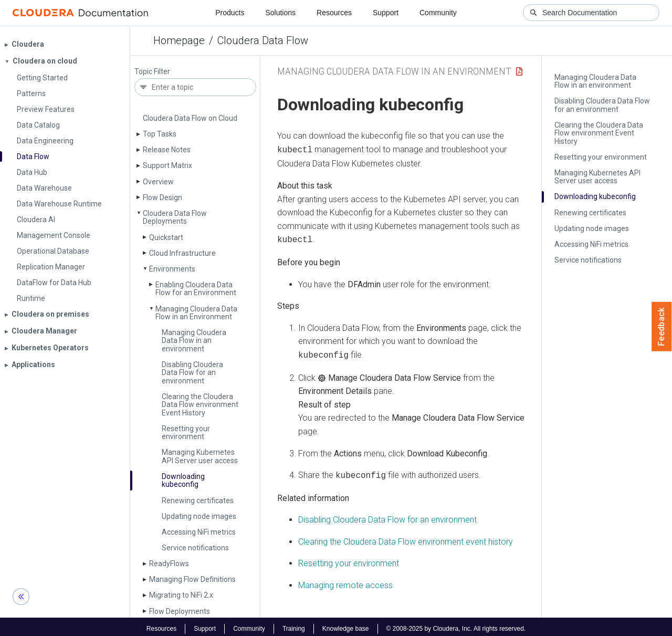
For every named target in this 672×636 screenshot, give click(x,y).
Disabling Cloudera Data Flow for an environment (192, 373)
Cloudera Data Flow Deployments (175, 217)
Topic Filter (152, 72)
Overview (158, 182)
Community (438, 13)
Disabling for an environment (387, 515)
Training (294, 624)
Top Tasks (160, 134)
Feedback (662, 327)
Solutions (280, 13)
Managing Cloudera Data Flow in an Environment (196, 313)
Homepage (179, 40)
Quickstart (166, 237)
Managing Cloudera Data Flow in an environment (194, 341)
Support (386, 13)
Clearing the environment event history (406, 538)
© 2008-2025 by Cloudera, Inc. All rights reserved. (456, 624)
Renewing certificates (198, 501)
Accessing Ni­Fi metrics (199, 532)
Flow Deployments (180, 611)
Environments (172, 269)
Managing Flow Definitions (192, 579)
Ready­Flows (169, 564)
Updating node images (199, 516)
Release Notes (167, 150)
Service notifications (195, 548)
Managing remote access (345, 581)
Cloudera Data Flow (263, 40)
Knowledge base (346, 624)
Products (230, 13)
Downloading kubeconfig (183, 480)
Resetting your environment (186, 432)
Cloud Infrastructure (182, 253)
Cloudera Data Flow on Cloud (190, 118)
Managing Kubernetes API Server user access (200, 456)
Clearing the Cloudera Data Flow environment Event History (200, 405)
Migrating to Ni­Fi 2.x (181, 595)
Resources (334, 13)
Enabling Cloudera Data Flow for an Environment (196, 289)
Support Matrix (167, 165)
